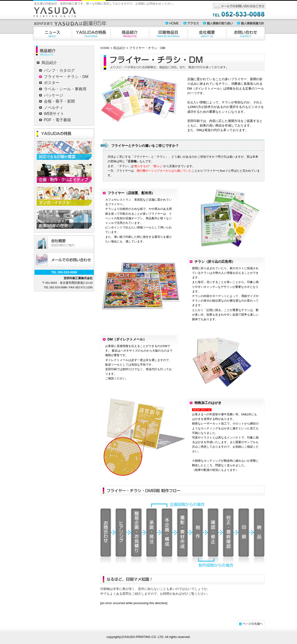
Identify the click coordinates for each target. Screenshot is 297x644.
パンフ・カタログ (59, 70)
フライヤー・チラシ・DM (66, 77)
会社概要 (207, 33)
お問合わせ (246, 33)
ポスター (52, 83)
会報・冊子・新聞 (59, 101)
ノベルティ (54, 108)
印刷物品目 (168, 33)
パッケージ (54, 95)
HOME (105, 48)
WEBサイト (54, 114)
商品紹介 (130, 33)
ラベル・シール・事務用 (65, 89)
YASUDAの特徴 (91, 33)
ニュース (52, 33)
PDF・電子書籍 (57, 120)
